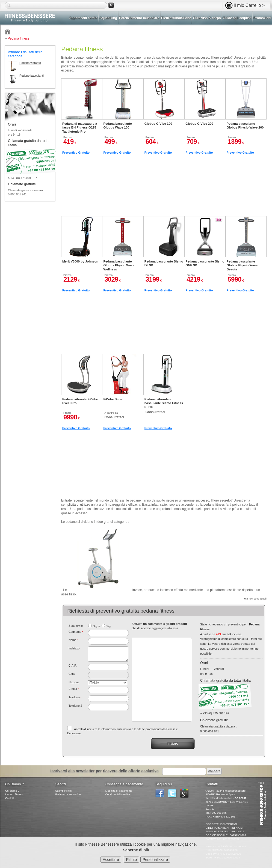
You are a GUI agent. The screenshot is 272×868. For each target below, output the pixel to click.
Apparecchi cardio (84, 18)
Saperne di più (136, 850)
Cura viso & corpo (207, 18)
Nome (73, 640)
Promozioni (262, 18)
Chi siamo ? (12, 791)
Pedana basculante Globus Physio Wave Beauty (242, 265)
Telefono (75, 697)
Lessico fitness (14, 794)
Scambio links (63, 791)
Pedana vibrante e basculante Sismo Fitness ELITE (164, 403)
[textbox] (109, 667)
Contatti (10, 798)
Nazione (74, 682)
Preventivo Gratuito (76, 153)
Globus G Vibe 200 (199, 124)
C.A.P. (73, 666)
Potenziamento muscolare (139, 18)
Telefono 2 (75, 706)
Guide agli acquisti (237, 18)
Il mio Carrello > (249, 5)
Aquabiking (108, 18)
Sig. (109, 626)
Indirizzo (74, 648)
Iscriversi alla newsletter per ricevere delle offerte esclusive (105, 771)
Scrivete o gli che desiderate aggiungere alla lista (159, 626)
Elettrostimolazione (176, 18)
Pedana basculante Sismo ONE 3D (205, 263)
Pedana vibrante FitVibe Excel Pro (80, 401)
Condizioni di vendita (118, 794)
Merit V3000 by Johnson (80, 261)
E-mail (74, 689)
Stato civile (76, 626)
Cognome (76, 632)
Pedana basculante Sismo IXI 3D (164, 263)
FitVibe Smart (113, 399)
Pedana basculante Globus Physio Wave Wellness (119, 265)
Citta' (72, 674)
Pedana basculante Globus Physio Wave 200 (245, 126)
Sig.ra (97, 626)
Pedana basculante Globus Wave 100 (117, 126)
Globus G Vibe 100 (158, 124)
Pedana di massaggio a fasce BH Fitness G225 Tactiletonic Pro (80, 128)
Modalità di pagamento (119, 791)
